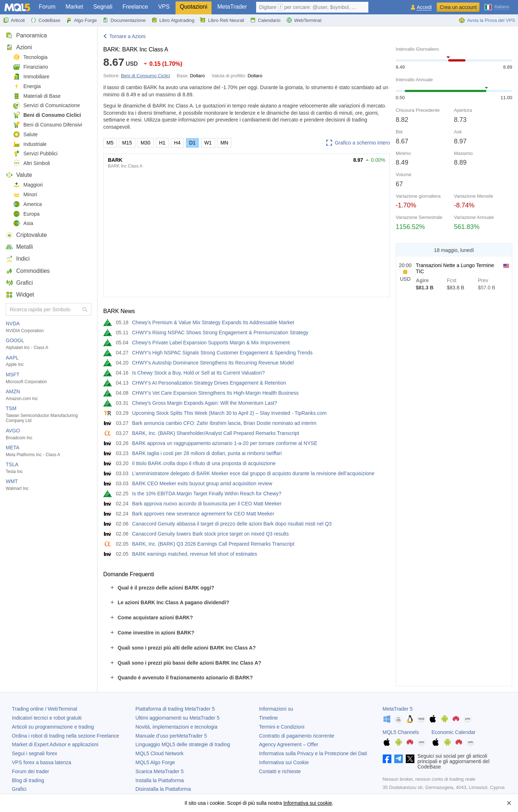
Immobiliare (31, 77)
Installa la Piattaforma (160, 780)
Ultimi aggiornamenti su (178, 718)
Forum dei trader (30, 771)
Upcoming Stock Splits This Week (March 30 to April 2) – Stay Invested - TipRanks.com (229, 413)
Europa (26, 214)
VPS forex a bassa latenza (42, 762)
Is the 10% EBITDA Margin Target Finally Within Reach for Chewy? (207, 494)
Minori (25, 195)
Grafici (19, 283)
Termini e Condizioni (282, 727)
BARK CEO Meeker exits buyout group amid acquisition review (202, 483)
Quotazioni (194, 7)
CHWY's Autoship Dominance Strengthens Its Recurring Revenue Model (213, 363)
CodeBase (46, 20)
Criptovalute (26, 235)
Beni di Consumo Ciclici (47, 115)
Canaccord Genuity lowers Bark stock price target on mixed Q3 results (210, 534)
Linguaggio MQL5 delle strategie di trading (183, 744)
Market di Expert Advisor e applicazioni (55, 744)
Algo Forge (82, 20)
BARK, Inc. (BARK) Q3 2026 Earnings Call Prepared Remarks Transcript (213, 544)
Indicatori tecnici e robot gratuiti (47, 718)
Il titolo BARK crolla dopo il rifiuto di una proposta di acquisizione (204, 463)
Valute (19, 175)
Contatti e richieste (280, 771)
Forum (47, 7)
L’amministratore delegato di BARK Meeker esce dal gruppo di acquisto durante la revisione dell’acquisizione (253, 473)
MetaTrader (232, 7)
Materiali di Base (37, 96)
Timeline (268, 718)
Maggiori (28, 185)
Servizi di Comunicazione (46, 105)
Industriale (30, 144)
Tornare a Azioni (127, 36)
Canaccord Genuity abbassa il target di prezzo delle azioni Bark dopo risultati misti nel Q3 (232, 524)
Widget (20, 295)
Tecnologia (30, 57)
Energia (27, 86)
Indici (18, 259)
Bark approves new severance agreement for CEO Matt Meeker (203, 514)
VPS (164, 7)
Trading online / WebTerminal (44, 709)
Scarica (160, 771)
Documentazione (124, 20)
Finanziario (30, 67)
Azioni (19, 47)
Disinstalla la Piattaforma (163, 789)
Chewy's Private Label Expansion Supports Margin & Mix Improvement (211, 343)
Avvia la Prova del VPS (487, 20)
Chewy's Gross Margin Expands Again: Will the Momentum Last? (205, 403)
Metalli (19, 247)
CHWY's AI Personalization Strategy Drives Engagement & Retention (209, 383)
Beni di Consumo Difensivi (47, 125)
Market (74, 7)
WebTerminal (304, 20)
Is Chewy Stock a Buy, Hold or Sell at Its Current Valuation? (198, 373)
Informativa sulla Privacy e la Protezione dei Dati (313, 753)
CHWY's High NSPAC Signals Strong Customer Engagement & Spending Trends (222, 353)
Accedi (424, 7)
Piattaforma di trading (175, 709)
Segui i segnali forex (35, 753)
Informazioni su (276, 709)
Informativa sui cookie (308, 803)
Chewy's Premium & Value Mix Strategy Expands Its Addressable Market (213, 322)
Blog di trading (28, 780)
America (27, 204)
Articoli (14, 20)
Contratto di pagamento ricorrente (297, 736)
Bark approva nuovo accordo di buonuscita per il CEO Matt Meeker (207, 504)
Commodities (28, 271)
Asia (23, 223)
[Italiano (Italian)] (497, 6)
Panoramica (26, 35)
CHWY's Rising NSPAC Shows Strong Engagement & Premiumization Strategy (220, 332)
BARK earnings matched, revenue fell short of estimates (195, 554)
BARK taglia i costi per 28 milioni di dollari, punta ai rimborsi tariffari (207, 453)
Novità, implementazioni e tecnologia (177, 727)
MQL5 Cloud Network (160, 753)
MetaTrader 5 (398, 709)
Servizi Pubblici (35, 154)
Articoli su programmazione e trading (53, 727)
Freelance (135, 7)
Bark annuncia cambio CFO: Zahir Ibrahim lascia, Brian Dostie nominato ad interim (224, 423)
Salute (25, 135)
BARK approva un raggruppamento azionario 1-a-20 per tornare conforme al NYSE (225, 443)
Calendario (265, 20)
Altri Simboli (31, 163)
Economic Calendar (454, 732)
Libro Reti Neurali (222, 20)
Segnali (103, 7)
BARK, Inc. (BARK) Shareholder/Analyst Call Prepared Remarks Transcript (216, 433)
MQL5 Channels (401, 732)
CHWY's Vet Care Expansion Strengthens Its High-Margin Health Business (215, 393)
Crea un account (458, 7)
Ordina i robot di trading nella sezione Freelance (65, 736)
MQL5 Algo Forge (155, 762)
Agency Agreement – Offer (289, 744)
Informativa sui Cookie (284, 762)
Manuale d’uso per (171, 736)
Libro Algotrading (173, 20)
